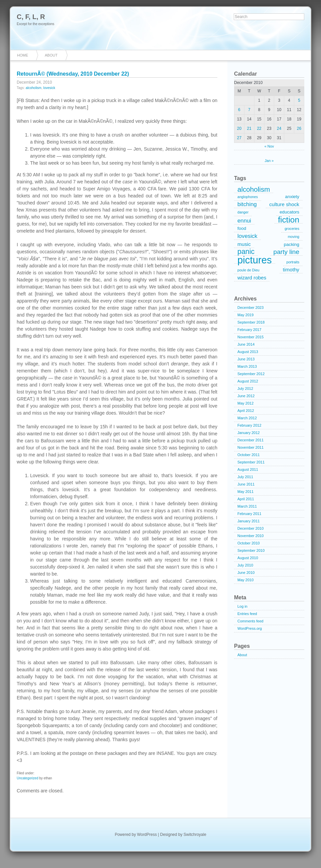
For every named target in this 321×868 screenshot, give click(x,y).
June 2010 (246, 573)
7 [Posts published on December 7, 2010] (249, 110)
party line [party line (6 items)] (286, 252)
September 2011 (251, 462)
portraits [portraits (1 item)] (293, 262)
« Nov (269, 146)
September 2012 (251, 374)
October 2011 (249, 455)
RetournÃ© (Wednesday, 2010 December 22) (73, 74)
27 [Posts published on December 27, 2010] (239, 138)
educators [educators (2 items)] (289, 212)
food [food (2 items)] (242, 228)
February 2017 (249, 330)
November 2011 (250, 447)
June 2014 (246, 344)
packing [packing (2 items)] (292, 244)
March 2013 (247, 366)
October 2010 (249, 543)
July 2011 (245, 477)
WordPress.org (250, 628)
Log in (242, 606)
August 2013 (248, 352)
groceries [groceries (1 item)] (292, 229)
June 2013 (246, 359)
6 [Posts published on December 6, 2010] (239, 110)
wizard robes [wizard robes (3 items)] (252, 278)
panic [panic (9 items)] (246, 252)
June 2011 (246, 484)
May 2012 (245, 403)
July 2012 (245, 388)
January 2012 (249, 433)
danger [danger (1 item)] (243, 212)
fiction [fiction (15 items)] (289, 220)
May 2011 (245, 492)
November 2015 (250, 337)
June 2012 (246, 396)
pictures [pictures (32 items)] (255, 260)
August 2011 (248, 469)
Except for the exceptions (35, 24)
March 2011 (247, 506)
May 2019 (245, 315)
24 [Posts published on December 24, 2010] (279, 128)
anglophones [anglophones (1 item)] (248, 197)
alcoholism (34, 88)
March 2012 (247, 418)
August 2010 (248, 558)
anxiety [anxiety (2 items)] (292, 197)
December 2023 (250, 308)
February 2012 (249, 425)
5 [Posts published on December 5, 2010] (299, 100)
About (51, 55)
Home (23, 55)
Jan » (269, 161)
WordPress (147, 835)
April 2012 (246, 411)
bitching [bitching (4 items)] (247, 204)
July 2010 (245, 565)
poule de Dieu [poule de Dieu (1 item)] (248, 270)
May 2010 (245, 580)
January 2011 (249, 521)
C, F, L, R (31, 17)
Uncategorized (27, 778)
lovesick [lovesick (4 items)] (247, 236)
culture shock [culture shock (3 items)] (284, 204)
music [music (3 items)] (244, 244)
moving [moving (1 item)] (294, 237)
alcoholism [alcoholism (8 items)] (254, 189)
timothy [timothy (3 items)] (291, 270)
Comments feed (250, 621)
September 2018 (251, 322)
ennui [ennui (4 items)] (244, 221)
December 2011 (250, 440)
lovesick (49, 88)
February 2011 (249, 514)
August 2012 (248, 381)
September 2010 (251, 550)
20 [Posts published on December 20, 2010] (239, 128)
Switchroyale (195, 835)
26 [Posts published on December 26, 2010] (299, 128)
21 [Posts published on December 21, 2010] (249, 128)
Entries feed (247, 614)
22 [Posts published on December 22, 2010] (259, 128)
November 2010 (250, 536)
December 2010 (250, 528)
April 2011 (246, 499)
